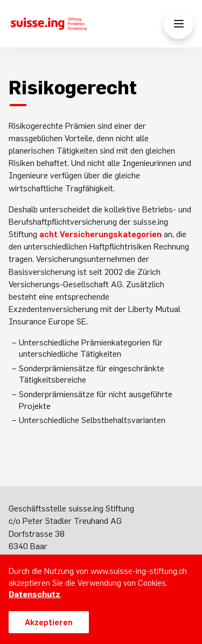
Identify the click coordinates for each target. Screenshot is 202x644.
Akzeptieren (49, 622)
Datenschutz (34, 594)
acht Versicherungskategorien (100, 234)
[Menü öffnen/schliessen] (179, 24)
